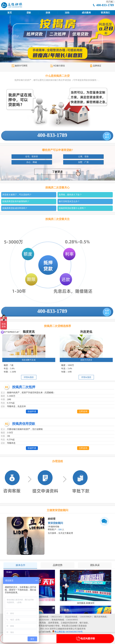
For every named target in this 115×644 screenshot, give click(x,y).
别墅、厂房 (83, 162)
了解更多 (66, 172)
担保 (48, 13)
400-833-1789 (105, 5)
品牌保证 (95, 66)
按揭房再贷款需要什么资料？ (72, 208)
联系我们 (105, 13)
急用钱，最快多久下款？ (70, 195)
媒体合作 (21, 565)
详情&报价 (29, 377)
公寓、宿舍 (83, 156)
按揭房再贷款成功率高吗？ (15, 208)
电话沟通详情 (85, 639)
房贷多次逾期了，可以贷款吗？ (17, 195)
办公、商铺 (32, 162)
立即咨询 (83, 411)
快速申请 (32, 411)
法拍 (67, 13)
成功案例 (86, 13)
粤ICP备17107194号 (41, 632)
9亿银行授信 (57, 66)
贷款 (29, 13)
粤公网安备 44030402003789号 (69, 632)
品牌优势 (58, 565)
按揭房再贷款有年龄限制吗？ (16, 201)
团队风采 (95, 565)
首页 (10, 13)
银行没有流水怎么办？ (69, 201)
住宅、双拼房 (32, 156)
